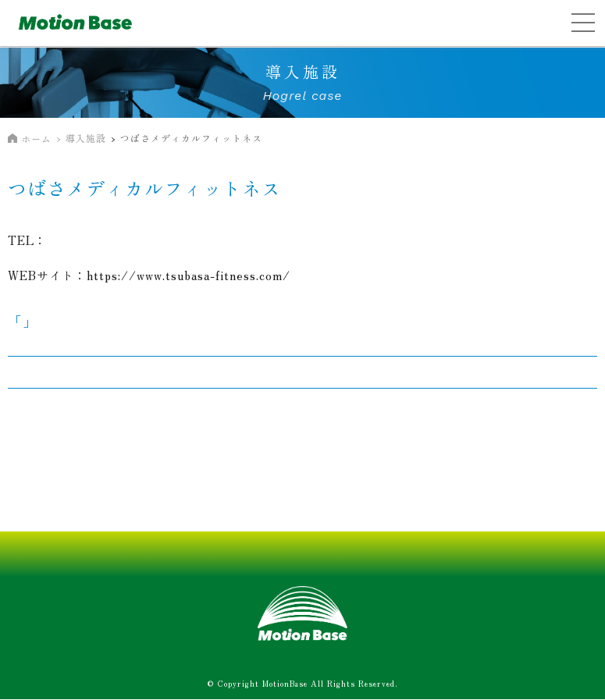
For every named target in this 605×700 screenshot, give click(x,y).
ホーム (36, 139)
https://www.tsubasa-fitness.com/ (189, 275)
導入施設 (86, 138)
